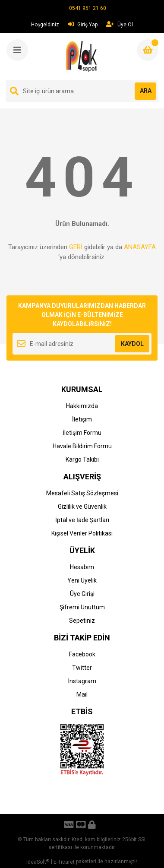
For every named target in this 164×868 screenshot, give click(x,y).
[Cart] (148, 50)
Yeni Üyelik (82, 580)
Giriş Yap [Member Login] (83, 24)
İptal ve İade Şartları (82, 520)
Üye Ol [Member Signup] (120, 24)
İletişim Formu (82, 433)
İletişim (82, 419)
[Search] (82, 91)
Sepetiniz (82, 621)
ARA (146, 91)
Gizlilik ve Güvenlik (82, 507)
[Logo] (83, 57)
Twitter (82, 668)
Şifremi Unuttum (82, 607)
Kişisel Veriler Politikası (82, 533)
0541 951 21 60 (88, 8)
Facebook (82, 654)
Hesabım (82, 567)
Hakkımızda (82, 406)
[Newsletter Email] (82, 344)
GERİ (76, 247)
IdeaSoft (38, 862)
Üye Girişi (82, 594)
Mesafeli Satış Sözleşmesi (82, 493)
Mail (82, 694)
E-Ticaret (64, 862)
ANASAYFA (140, 247)
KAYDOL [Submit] (132, 344)
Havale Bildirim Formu (82, 446)
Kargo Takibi (82, 459)
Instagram (82, 681)
